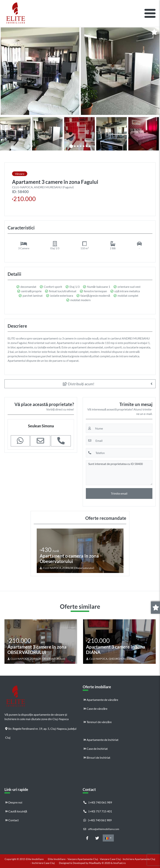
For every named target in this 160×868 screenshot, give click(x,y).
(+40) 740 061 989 (98, 802)
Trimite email (119, 493)
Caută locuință (16, 811)
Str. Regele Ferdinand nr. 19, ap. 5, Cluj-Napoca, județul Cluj (41, 730)
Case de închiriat (96, 749)
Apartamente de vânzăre (101, 700)
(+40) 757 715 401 (98, 811)
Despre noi (14, 802)
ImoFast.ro (119, 863)
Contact (12, 820)
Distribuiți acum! (79, 384)
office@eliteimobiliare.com (101, 829)
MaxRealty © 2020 (100, 863)
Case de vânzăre (95, 709)
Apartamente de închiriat (101, 740)
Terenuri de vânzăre (98, 722)
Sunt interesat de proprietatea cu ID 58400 (119, 473)
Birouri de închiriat (97, 757)
